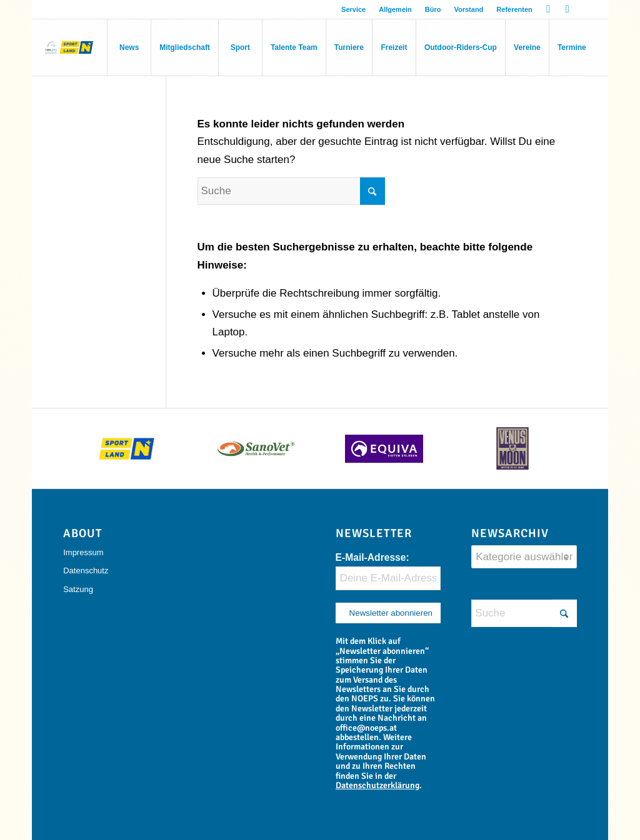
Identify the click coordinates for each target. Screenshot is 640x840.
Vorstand (468, 9)
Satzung (78, 589)
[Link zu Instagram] (567, 9)
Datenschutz (86, 571)
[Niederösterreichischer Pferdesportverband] (69, 47)
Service (353, 9)
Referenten (514, 9)
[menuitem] (354, 9)
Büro (433, 9)
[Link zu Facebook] (548, 9)
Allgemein (395, 9)
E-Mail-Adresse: (372, 557)
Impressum (83, 552)
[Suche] (291, 191)
